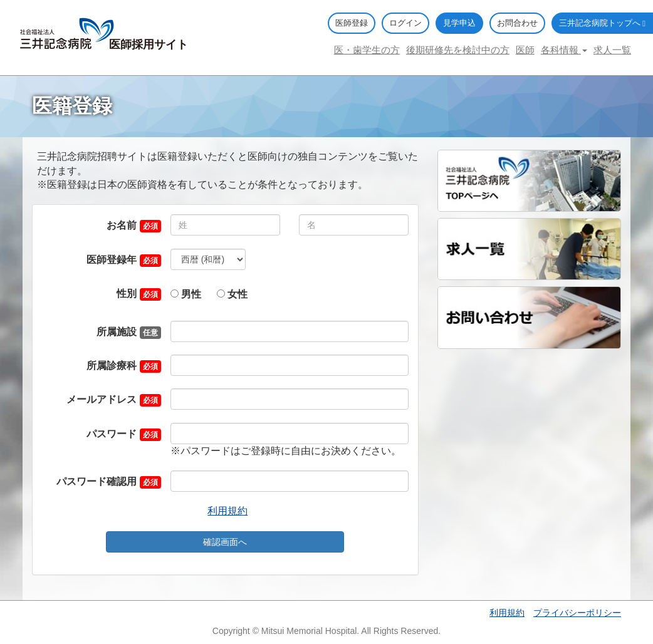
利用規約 (227, 511)
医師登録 (352, 23)
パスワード (112, 434)
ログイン (405, 23)
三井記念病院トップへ (602, 23)
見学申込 (459, 23)
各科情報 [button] (564, 50)
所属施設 (117, 332)
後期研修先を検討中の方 (458, 50)
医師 (525, 50)
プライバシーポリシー (577, 613)
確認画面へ (225, 542)
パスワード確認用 (97, 481)
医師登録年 (112, 260)
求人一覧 (612, 50)
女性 (232, 294)
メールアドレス (102, 399)
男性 (186, 294)
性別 (127, 293)
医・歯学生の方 (367, 50)
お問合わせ (517, 23)
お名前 (122, 225)
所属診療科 (112, 366)
